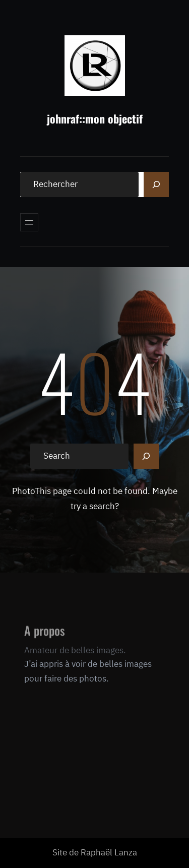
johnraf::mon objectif (95, 118)
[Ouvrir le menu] (29, 222)
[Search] (156, 184)
